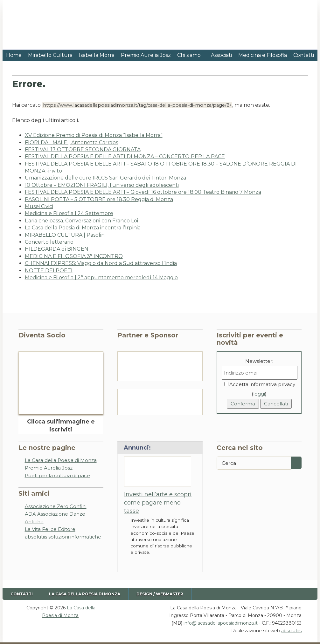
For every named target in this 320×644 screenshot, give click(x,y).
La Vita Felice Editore (50, 529)
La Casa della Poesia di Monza (61, 460)
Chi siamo (189, 55)
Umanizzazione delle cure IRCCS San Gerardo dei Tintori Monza (105, 178)
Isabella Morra (97, 55)
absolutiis (291, 631)
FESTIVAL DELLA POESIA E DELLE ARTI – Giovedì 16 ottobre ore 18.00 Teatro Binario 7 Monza (143, 192)
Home (14, 55)
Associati (221, 55)
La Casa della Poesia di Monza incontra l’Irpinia (83, 228)
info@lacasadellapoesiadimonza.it (221, 623)
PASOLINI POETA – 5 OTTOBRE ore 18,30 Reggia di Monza (99, 199)
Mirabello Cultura (50, 55)
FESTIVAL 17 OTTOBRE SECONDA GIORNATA (83, 149)
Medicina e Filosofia (263, 55)
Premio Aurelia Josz (146, 55)
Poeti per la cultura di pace (57, 475)
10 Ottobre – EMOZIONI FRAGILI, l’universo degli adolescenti (102, 185)
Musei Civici (39, 206)
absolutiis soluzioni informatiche (63, 537)
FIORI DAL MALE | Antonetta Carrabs (71, 142)
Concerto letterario (49, 242)
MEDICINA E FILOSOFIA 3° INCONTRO (74, 256)
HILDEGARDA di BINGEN (57, 249)
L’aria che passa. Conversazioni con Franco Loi (81, 221)
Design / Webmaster (160, 594)
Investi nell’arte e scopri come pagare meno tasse (158, 503)
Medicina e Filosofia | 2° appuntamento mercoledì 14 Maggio (101, 278)
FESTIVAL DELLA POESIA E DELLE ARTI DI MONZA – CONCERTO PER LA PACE (125, 156)
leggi (259, 394)
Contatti (304, 55)
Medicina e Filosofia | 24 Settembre (69, 213)
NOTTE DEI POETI (49, 271)
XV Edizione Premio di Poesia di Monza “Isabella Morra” (94, 135)
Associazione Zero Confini (56, 506)
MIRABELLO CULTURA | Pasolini (65, 235)
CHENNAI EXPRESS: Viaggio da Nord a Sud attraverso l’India (101, 263)
